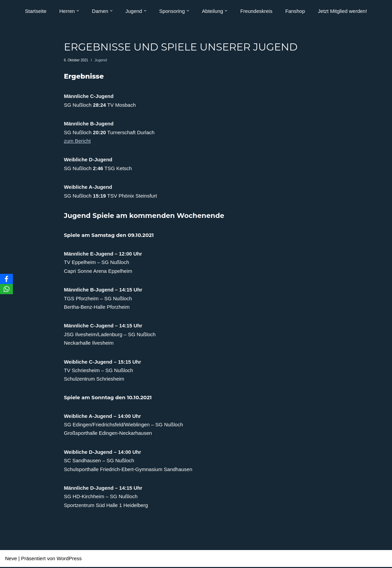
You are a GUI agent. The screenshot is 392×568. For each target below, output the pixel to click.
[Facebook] (6, 279)
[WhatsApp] (6, 289)
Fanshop (295, 11)
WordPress (69, 560)
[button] (78, 11)
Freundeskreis (256, 11)
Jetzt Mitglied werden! (342, 11)
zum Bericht (77, 141)
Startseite (36, 11)
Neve (11, 560)
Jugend (100, 60)
